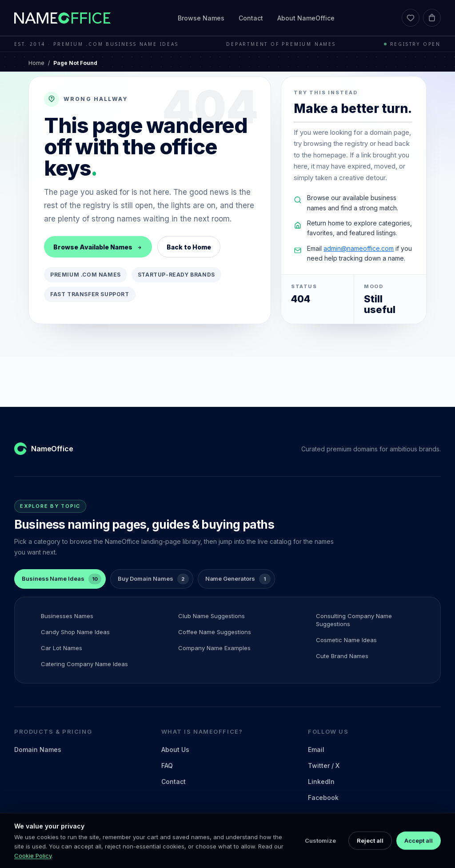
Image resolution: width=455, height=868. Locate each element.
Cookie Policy (33, 864)
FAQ (167, 766)
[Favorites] (411, 18)
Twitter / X (324, 766)
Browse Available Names (98, 247)
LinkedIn (321, 782)
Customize (320, 849)
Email (316, 749)
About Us (175, 749)
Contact (251, 18)
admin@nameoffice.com (359, 248)
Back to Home (189, 247)
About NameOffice (306, 18)
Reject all (370, 849)
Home (36, 63)
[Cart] (432, 18)
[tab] (60, 579)
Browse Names (201, 18)
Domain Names (38, 749)
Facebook (323, 798)
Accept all (419, 849)
